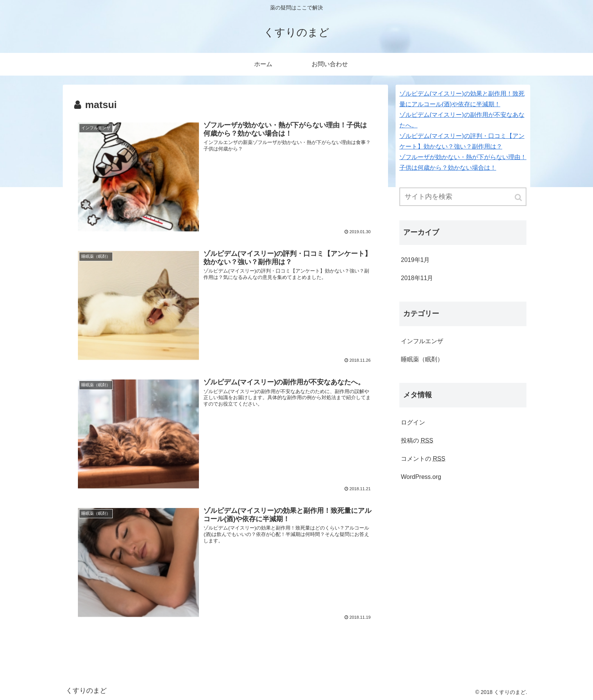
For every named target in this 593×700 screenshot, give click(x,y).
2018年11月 (417, 278)
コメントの (423, 459)
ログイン (413, 422)
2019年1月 (415, 260)
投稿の (417, 441)
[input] (463, 197)
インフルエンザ (422, 341)
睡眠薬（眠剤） (422, 359)
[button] (519, 197)
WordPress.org (421, 477)
